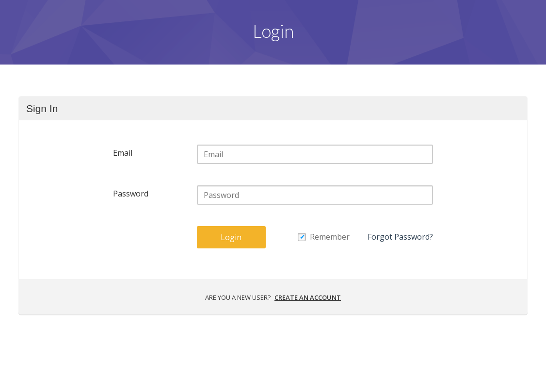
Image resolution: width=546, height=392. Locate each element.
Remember (330, 237)
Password (131, 194)
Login (231, 237)
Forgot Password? (400, 237)
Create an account (308, 297)
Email (123, 153)
